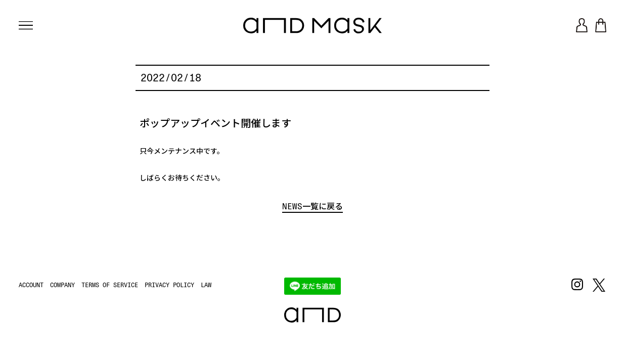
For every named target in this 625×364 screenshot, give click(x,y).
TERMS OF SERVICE (110, 285)
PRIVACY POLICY (169, 285)
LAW (206, 285)
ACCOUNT (31, 285)
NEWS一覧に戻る (312, 206)
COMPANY (62, 285)
